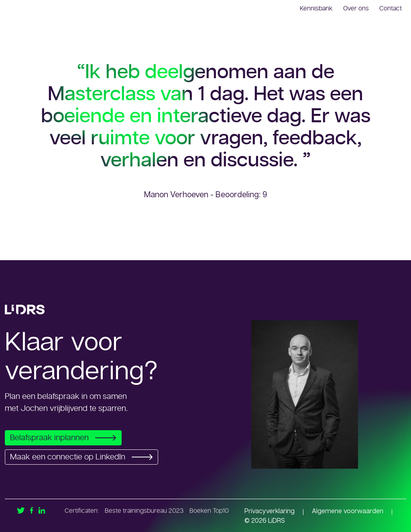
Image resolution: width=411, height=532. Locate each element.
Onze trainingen (282, 50)
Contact (391, 8)
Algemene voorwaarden (348, 511)
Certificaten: (82, 511)
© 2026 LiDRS (265, 520)
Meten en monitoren (346, 50)
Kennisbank (316, 8)
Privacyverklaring (270, 511)
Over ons (356, 8)
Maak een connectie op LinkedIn (84, 457)
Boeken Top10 (209, 511)
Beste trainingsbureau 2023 (144, 511)
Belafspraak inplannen (65, 438)
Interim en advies (218, 50)
